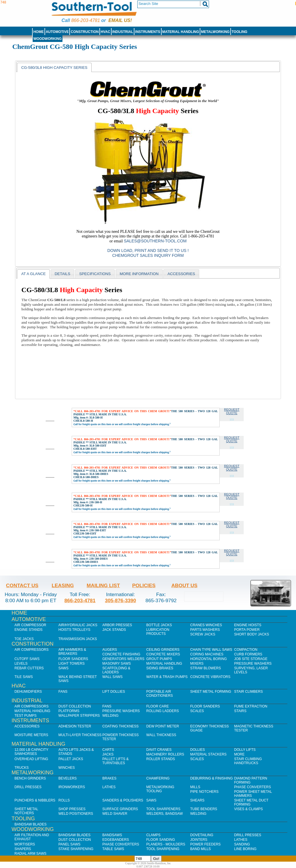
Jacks (108, 754)
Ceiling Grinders (163, 650)
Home (38, 32)
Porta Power (247, 630)
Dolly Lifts (245, 750)
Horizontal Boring (209, 659)
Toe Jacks (24, 639)
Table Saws (113, 849)
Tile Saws (24, 677)
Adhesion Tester (75, 726)
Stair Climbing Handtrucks (248, 761)
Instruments (148, 32)
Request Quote (232, 411)
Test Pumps (25, 716)
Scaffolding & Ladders (116, 670)
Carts (108, 750)
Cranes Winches (206, 625)
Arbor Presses (117, 625)
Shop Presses (72, 809)
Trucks (22, 768)
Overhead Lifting (31, 759)
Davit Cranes (159, 750)
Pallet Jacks (71, 759)
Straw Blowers (206, 668)
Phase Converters (252, 787)
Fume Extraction (251, 706)
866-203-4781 (85, 20)
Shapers (23, 849)
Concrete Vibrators (210, 677)
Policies (144, 585)
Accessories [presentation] (181, 274)
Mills (195, 787)
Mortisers (25, 844)
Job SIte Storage (251, 659)
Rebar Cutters (29, 668)
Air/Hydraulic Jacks (78, 625)
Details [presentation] (62, 274)
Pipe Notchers (204, 792)
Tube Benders (204, 809)
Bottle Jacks (159, 625)
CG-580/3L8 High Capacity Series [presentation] (54, 68)
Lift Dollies (114, 692)
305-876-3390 (121, 600)
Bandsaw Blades (30, 824)
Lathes (109, 787)
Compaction (246, 650)
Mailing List (103, 585)
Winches (67, 768)
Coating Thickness (121, 726)
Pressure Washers (253, 664)
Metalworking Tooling (160, 789)
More (239, 754)
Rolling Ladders (163, 711)
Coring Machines (207, 654)
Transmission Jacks (78, 639)
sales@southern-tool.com (155, 241)
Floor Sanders (73, 659)
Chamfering (158, 778)
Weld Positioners (76, 814)
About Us (184, 585)
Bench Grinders (30, 778)
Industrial (123, 32)
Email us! (120, 20)
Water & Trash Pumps (167, 677)
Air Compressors (32, 650)
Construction (85, 32)
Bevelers (67, 778)
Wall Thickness (161, 735)
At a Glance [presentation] (33, 274)
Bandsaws (112, 835)
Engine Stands (28, 630)
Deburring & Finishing (211, 778)
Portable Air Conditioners (160, 694)
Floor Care (158, 706)
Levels (21, 664)
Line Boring (245, 849)
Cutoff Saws (27, 659)
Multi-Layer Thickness (80, 735)
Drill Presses (28, 787)
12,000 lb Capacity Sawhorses (31, 752)
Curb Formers (248, 654)
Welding (110, 716)
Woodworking (47, 39)
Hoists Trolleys (74, 630)
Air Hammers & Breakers (72, 652)
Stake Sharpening (76, 849)
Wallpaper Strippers (79, 716)
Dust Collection (75, 706)
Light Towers (72, 664)
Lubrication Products (158, 632)
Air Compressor (30, 625)
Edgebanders (116, 840)
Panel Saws (69, 844)
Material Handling (181, 32)
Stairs (240, 711)
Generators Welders (123, 659)
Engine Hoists (248, 625)
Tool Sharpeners (163, 809)
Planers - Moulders (166, 844)
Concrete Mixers (163, 654)
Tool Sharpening (163, 849)
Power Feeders (205, 844)
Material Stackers (208, 754)
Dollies (198, 750)
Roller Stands (161, 759)
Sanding (242, 844)
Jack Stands (114, 630)
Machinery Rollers (165, 754)
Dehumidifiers (28, 692)
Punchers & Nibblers (35, 800)
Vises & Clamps (248, 809)
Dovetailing (202, 835)
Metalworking (215, 32)
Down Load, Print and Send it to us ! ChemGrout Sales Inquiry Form (148, 253)
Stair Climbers (248, 692)
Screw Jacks (203, 634)
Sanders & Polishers (123, 800)
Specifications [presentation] (95, 274)
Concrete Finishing (121, 654)
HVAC (105, 32)
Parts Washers (205, 630)
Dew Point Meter (163, 726)
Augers (110, 650)
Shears (197, 800)
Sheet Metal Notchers (26, 811)
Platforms (69, 711)
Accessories (27, 726)
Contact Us (22, 585)
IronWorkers (72, 787)
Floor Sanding (161, 840)
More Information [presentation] (139, 274)
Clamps (153, 835)
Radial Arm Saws (30, 854)
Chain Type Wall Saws (211, 650)
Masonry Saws (116, 664)
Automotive (57, 32)
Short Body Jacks (252, 634)
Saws (63, 668)
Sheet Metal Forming (211, 692)
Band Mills (200, 849)
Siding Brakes (160, 668)
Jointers (199, 840)
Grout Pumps (159, 659)
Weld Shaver (115, 814)
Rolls (64, 800)
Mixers (197, 664)
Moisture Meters (31, 735)
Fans (63, 692)
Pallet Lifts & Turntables (115, 761)
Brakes (109, 778)
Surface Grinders (120, 809)
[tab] (54, 67)
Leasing (63, 585)
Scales (197, 711)
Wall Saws (112, 677)
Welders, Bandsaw (164, 814)
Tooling (239, 32)
